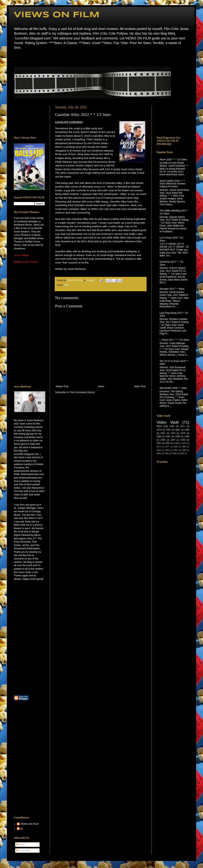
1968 (176, 443)
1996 (184, 450)
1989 (187, 436)
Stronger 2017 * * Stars (172, 289)
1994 (176, 450)
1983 (159, 450)
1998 (183, 440)
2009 (182, 453)
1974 (159, 430)
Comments (23, 850)
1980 (176, 447)
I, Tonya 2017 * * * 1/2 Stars (174, 340)
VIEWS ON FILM (57, 15)
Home (15, 58)
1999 (187, 430)
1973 (159, 447)
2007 (168, 443)
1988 (178, 436)
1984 (172, 426)
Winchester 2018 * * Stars (173, 388)
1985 (167, 450)
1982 (184, 447)
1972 (184, 443)
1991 (178, 430)
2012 (159, 426)
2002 (163, 433)
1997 (173, 440)
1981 (168, 430)
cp (22, 829)
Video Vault (168, 422)
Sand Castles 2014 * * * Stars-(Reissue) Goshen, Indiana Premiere (173, 184)
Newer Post (62, 386)
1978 (173, 433)
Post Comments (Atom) (82, 392)
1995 (163, 440)
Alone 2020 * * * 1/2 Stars (173, 159)
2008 (174, 453)
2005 (166, 453)
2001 (159, 443)
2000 (159, 453)
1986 (159, 436)
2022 (66, 285)
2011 (183, 426)
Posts (20, 844)
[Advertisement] (29, 118)
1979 (183, 433)
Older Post (140, 386)
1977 (167, 447)
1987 (168, 436)
